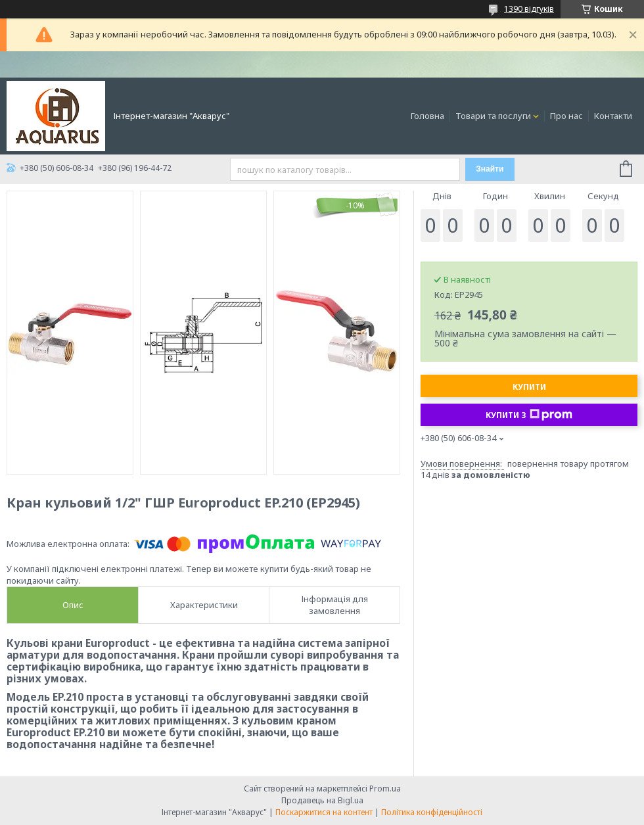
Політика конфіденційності (432, 812)
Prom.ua (385, 789)
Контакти (613, 116)
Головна (427, 116)
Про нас (566, 116)
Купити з (529, 415)
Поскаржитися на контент (324, 812)
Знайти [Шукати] (490, 169)
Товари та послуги (493, 116)
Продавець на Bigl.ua (322, 800)
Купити (529, 387)
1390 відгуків (529, 9)
